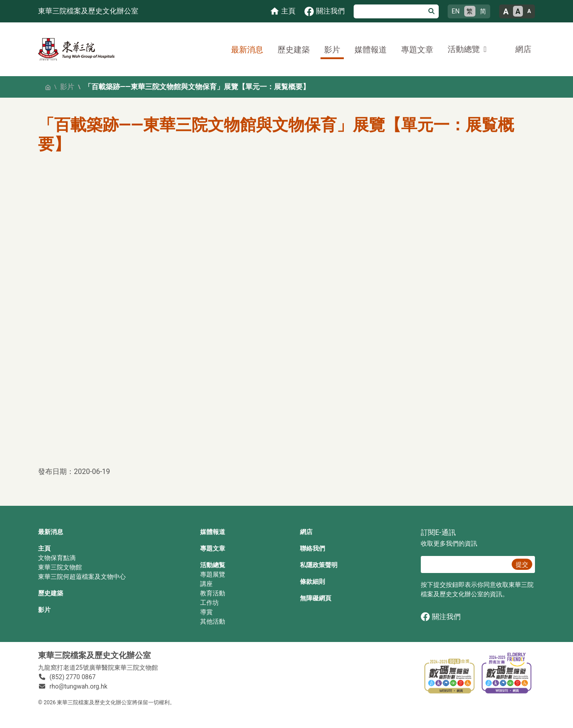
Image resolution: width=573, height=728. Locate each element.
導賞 (206, 612)
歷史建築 (294, 50)
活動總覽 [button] (464, 49)
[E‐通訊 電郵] (465, 564)
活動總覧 (213, 565)
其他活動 (213, 621)
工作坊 (210, 603)
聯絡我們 (312, 548)
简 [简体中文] (483, 11)
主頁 (44, 548)
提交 (522, 564)
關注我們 (441, 617)
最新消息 (247, 50)
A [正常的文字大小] (518, 11)
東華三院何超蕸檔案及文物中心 (82, 577)
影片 (332, 50)
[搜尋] (389, 11)
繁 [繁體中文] (470, 11)
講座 (206, 584)
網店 (523, 49)
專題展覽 (213, 574)
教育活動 (213, 593)
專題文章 (417, 50)
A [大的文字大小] (506, 11)
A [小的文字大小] (529, 11)
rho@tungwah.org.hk (79, 686)
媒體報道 (371, 50)
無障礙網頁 (316, 598)
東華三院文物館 (60, 567)
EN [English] (456, 11)
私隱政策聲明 (319, 565)
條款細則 (312, 582)
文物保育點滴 (57, 558)
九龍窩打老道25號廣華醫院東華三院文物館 (98, 668)
